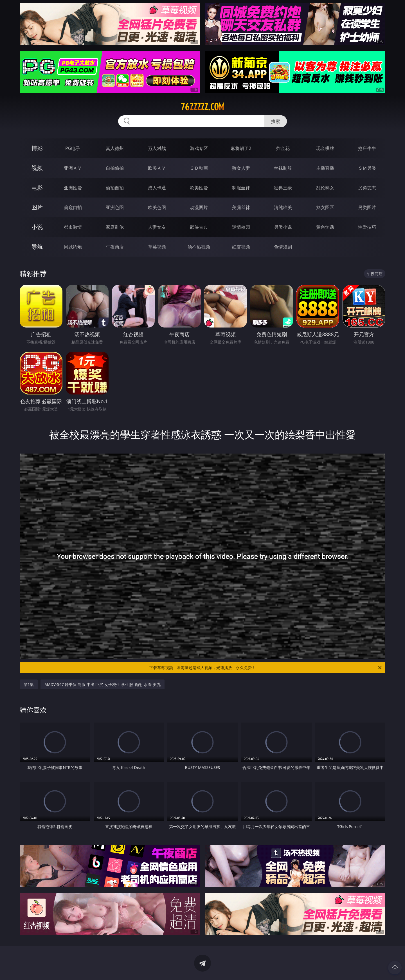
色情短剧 (283, 247)
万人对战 (157, 148)
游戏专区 (199, 148)
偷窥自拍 (73, 207)
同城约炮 (73, 247)
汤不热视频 (199, 247)
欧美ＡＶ (157, 168)
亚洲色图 (115, 207)
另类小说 (283, 227)
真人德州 (115, 148)
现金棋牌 (325, 148)
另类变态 (367, 188)
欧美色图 (157, 207)
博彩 (37, 148)
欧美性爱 (199, 188)
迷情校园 (241, 227)
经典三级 (283, 188)
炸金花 (283, 148)
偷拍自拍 (115, 188)
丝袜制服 (283, 168)
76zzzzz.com (202, 107)
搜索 (276, 121)
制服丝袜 (241, 188)
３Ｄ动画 (199, 168)
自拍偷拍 (115, 168)
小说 (37, 227)
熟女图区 (325, 207)
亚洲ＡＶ (73, 168)
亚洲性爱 (73, 188)
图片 (37, 207)
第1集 (29, 684)
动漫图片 (199, 207)
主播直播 (325, 168)
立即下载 (242, 967)
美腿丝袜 (241, 207)
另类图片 (367, 207)
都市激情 (73, 227)
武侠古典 (199, 227)
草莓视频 (157, 247)
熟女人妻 (241, 168)
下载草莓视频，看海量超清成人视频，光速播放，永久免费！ (266, 668)
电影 (37, 188)
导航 (37, 247)
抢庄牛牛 (367, 148)
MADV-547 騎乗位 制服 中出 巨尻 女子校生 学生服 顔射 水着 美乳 (103, 684)
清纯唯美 (283, 207)
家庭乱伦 (115, 227)
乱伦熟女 (325, 188)
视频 (37, 168)
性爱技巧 (367, 227)
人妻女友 (157, 227)
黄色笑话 (325, 227)
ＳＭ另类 (367, 168)
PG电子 (73, 148)
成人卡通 (157, 188)
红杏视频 (241, 247)
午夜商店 (115, 247)
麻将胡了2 (241, 148)
